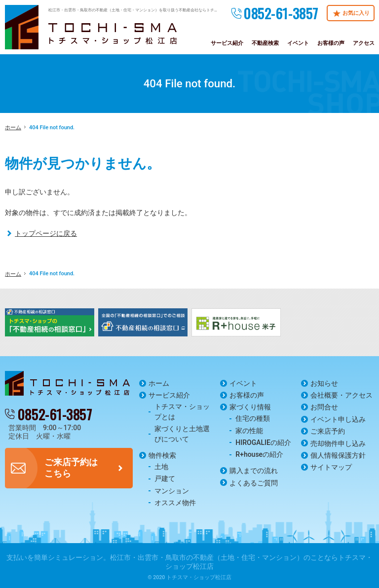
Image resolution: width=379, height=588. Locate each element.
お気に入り (356, 13)
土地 (161, 467)
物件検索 (162, 455)
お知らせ (324, 383)
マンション (172, 491)
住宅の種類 (253, 418)
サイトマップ (331, 467)
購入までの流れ (254, 471)
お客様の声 (247, 395)
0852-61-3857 (281, 13)
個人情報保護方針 (338, 455)
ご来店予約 (328, 431)
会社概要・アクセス (341, 395)
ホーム (159, 383)
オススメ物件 (175, 503)
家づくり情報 (250, 407)
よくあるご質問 (254, 483)
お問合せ (324, 407)
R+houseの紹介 (259, 454)
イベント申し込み (338, 419)
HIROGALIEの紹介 (263, 442)
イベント (243, 383)
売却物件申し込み (338, 443)
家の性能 (249, 431)
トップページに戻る (46, 233)
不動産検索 (265, 43)
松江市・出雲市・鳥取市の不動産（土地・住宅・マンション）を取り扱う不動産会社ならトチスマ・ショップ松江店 (151, 10)
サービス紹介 (169, 395)
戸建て (165, 478)
